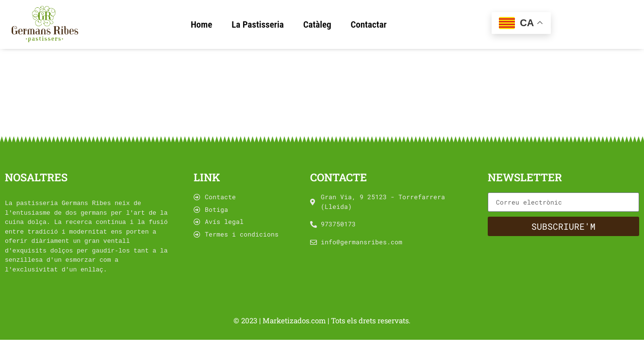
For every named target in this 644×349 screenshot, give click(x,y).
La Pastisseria (257, 24)
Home (201, 24)
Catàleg (317, 24)
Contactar (368, 24)
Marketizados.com (295, 320)
